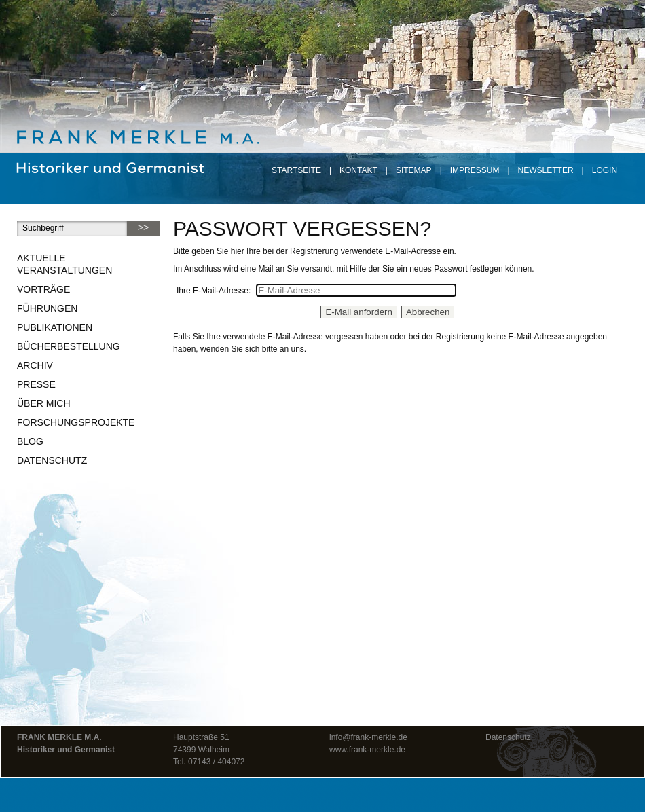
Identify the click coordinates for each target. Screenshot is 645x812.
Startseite (296, 170)
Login (605, 170)
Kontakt (358, 170)
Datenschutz (52, 460)
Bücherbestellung (69, 346)
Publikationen (55, 327)
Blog (30, 441)
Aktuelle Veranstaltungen (64, 264)
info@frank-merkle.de (368, 737)
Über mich (44, 403)
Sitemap (414, 170)
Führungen (47, 308)
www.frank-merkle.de (367, 750)
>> (143, 227)
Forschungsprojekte (76, 422)
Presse (36, 384)
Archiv (35, 365)
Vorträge (43, 289)
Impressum (475, 170)
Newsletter (546, 170)
